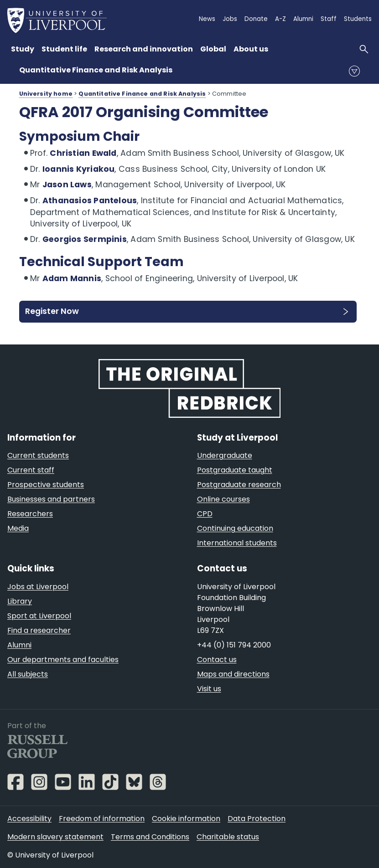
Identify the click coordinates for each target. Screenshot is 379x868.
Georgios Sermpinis (85, 239)
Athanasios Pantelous (90, 200)
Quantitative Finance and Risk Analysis (96, 70)
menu (354, 71)
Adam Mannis (72, 278)
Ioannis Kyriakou (79, 169)
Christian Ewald (83, 153)
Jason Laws (67, 185)
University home (46, 94)
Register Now (52, 311)
